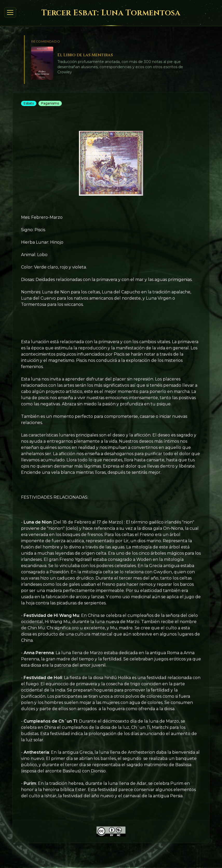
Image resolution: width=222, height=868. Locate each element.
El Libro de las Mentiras (85, 55)
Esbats (29, 103)
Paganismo (50, 103)
